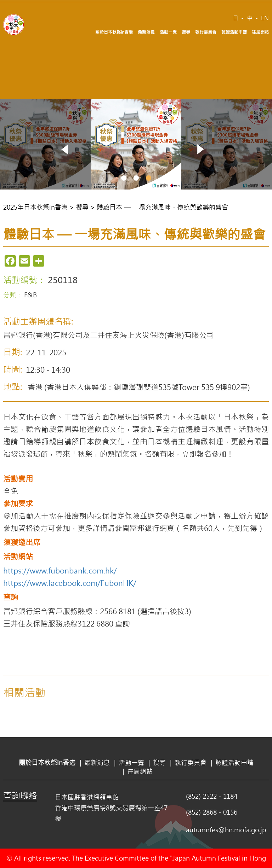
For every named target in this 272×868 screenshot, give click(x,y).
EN (265, 18)
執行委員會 (206, 32)
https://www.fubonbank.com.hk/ (60, 570)
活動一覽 (168, 32)
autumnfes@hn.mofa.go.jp (226, 830)
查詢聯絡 (20, 795)
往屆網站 (260, 32)
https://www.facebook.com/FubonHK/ (70, 583)
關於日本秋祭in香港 (114, 32)
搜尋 (186, 32)
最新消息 (146, 32)
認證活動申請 (234, 32)
